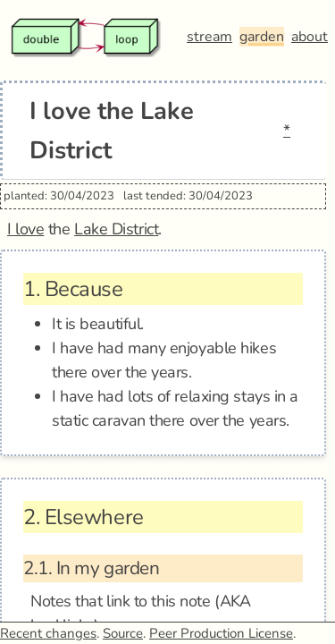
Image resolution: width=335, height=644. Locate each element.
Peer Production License (221, 633)
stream (209, 37)
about (310, 37)
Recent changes (48, 633)
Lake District (116, 229)
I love (25, 229)
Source (123, 633)
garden (262, 37)
